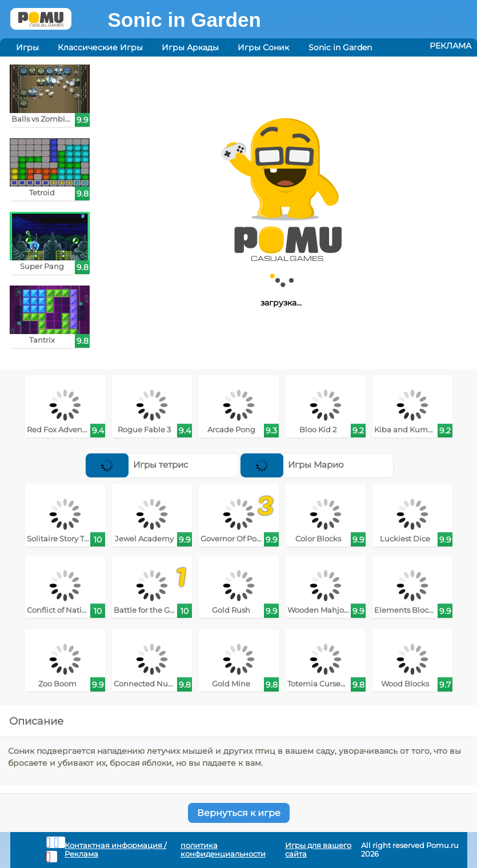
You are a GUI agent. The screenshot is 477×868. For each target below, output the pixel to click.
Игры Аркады (190, 47)
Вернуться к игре (239, 813)
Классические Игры (100, 47)
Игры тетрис (137, 465)
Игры (27, 47)
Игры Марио (292, 465)
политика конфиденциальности (223, 850)
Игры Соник (263, 47)
